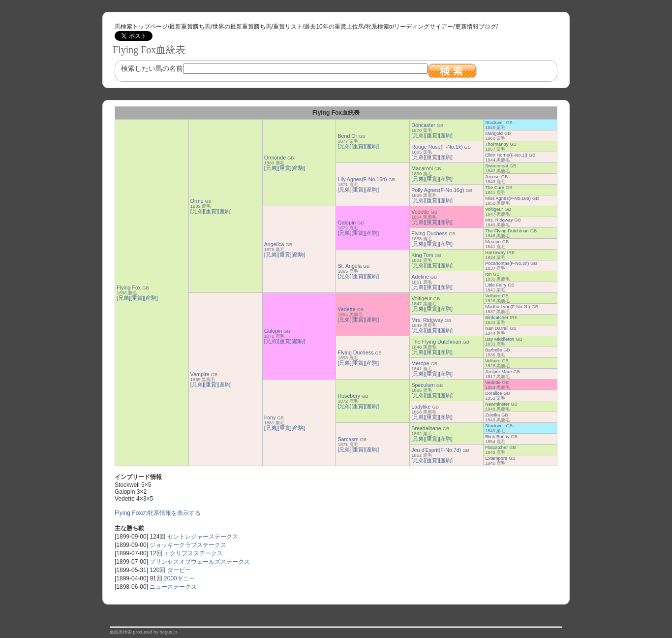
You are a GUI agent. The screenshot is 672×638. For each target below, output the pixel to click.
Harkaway (495, 253)
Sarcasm (348, 439)
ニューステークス (173, 587)
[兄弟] (123, 298)
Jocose (492, 177)
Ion (488, 274)
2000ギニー (179, 578)
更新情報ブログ (476, 27)
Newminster (497, 404)
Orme (197, 201)
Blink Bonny (497, 437)
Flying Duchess (429, 233)
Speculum (423, 385)
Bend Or (347, 136)
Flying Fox (129, 287)
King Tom (422, 255)
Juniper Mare (498, 372)
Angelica (274, 244)
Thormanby (497, 144)
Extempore (496, 458)
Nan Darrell (497, 328)
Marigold (494, 133)
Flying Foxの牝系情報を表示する (158, 513)
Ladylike (421, 407)
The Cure (495, 188)
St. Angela (350, 266)
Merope (493, 242)
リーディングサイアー (424, 27)
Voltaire (493, 296)
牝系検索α (379, 27)
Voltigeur (494, 209)
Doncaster (423, 125)
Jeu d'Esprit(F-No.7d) (436, 450)
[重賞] (137, 298)
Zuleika (492, 415)
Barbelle (493, 350)
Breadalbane (426, 428)
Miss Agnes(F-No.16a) (508, 198)
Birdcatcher (497, 318)
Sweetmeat (497, 166)
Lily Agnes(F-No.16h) (362, 179)
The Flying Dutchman (507, 231)
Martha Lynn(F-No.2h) (507, 307)
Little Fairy (496, 285)
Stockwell (495, 123)
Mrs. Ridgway (499, 220)
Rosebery (349, 396)
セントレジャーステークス (203, 537)
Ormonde (275, 158)
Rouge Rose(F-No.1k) (437, 147)
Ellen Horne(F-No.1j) (506, 155)
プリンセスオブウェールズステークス (200, 562)
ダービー (179, 570)
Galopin (347, 223)
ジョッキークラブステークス (188, 545)
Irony (270, 417)
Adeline (420, 277)
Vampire (200, 374)
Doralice (493, 393)
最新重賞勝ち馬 (190, 27)
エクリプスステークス (193, 553)
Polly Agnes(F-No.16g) (438, 190)
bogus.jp (168, 632)
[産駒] (151, 298)
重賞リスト (288, 27)
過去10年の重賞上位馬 (334, 27)
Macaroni (422, 168)
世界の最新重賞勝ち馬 (242, 27)
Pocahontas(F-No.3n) (507, 263)
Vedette (420, 212)
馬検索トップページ (141, 27)
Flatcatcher (496, 447)
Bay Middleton (500, 339)
